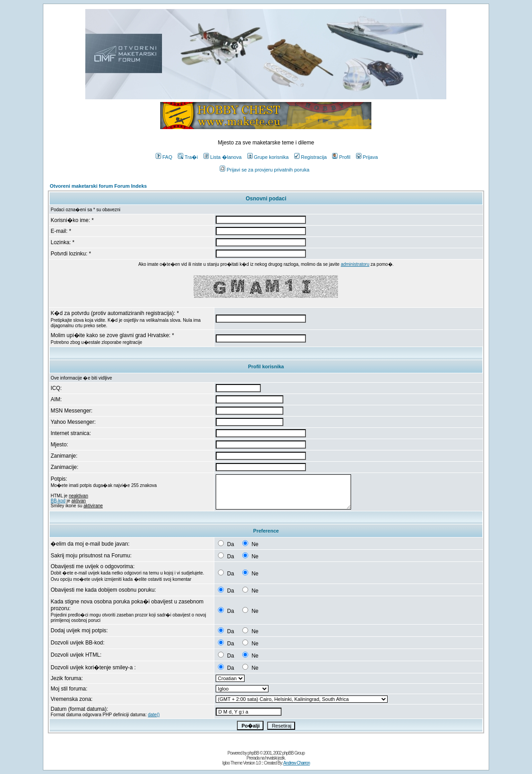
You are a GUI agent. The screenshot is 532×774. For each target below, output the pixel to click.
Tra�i (188, 157)
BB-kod (58, 501)
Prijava (367, 157)
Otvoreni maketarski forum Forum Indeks (98, 186)
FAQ (164, 157)
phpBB (253, 753)
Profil (341, 157)
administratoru (355, 264)
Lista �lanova (223, 157)
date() (154, 715)
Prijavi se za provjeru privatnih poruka (264, 170)
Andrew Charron (297, 763)
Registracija (310, 157)
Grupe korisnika (268, 157)
